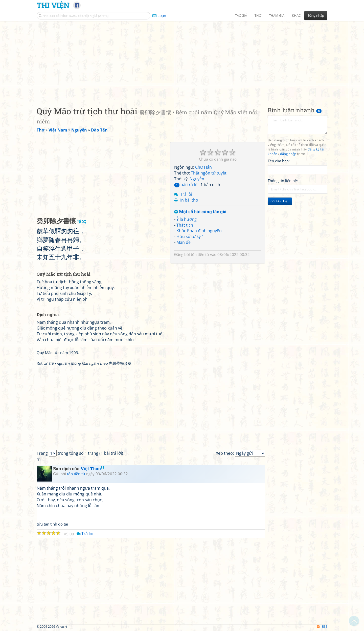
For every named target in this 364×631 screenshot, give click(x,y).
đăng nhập (288, 154)
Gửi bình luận (280, 201)
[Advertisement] (182, 59)
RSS (322, 627)
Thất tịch (185, 225)
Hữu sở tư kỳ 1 (190, 236)
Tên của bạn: (279, 161)
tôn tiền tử (200, 254)
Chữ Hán (203, 167)
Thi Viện (53, 5)
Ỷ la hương (187, 219)
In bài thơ (189, 200)
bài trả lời (186, 185)
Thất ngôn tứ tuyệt (209, 173)
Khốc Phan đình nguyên (199, 231)
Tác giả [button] (241, 15)
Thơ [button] (258, 15)
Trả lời (186, 194)
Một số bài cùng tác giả (200, 212)
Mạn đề (184, 242)
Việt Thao (92, 469)
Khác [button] (296, 15)
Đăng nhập (316, 15)
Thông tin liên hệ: (283, 181)
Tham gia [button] (277, 15)
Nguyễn (197, 179)
